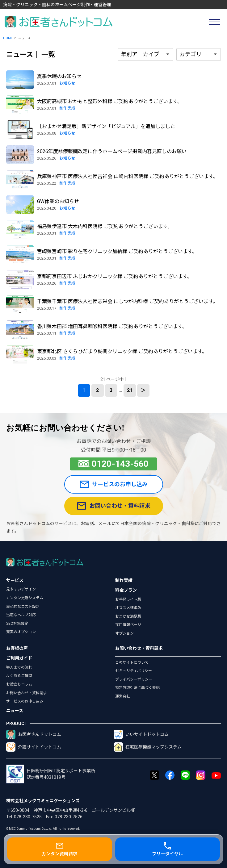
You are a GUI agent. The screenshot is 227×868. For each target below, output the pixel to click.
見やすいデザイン (21, 589)
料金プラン (126, 590)
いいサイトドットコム (141, 734)
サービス (15, 580)
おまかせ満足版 (128, 616)
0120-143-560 (114, 464)
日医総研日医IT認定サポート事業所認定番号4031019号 (51, 774)
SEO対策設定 (17, 624)
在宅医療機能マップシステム (148, 747)
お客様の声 (17, 648)
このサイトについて (132, 662)
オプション (124, 633)
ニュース (15, 711)
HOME (8, 38)
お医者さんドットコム (34, 734)
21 (130, 390)
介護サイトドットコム (34, 747)
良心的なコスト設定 (23, 607)
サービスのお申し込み (114, 484)
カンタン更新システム (25, 598)
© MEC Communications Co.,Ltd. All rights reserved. (43, 829)
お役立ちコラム (19, 684)
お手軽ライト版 (128, 599)
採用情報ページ (128, 625)
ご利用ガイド (19, 658)
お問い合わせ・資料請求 (114, 506)
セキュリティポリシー (134, 671)
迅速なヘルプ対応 (21, 615)
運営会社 (123, 696)
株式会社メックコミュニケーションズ (43, 801)
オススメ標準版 (128, 608)
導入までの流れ (19, 667)
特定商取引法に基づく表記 (137, 688)
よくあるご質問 (19, 676)
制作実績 (124, 580)
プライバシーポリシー (134, 679)
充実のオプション (21, 632)
